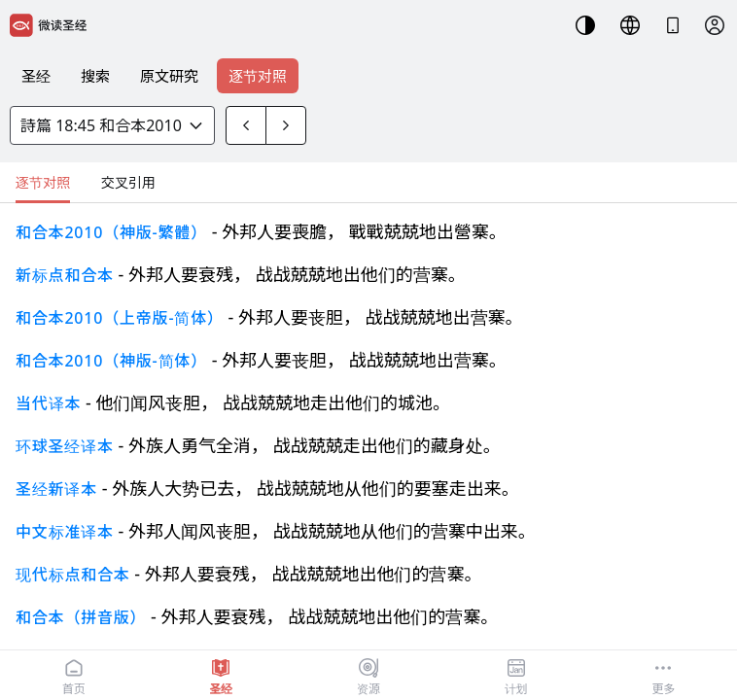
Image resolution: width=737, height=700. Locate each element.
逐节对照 (258, 76)
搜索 (95, 76)
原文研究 (169, 76)
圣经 (36, 76)
